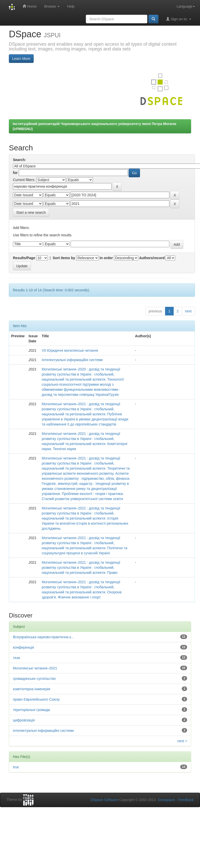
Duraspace (166, 800)
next (188, 311)
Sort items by (64, 258)
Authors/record (152, 258)
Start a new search (31, 212)
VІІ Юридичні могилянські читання (70, 350)
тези (16, 658)
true (16, 767)
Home (29, 6)
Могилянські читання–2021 (35, 668)
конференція (23, 647)
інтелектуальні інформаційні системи (43, 731)
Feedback (186, 800)
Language (186, 6)
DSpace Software (104, 800)
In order (106, 258)
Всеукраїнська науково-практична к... (43, 637)
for (15, 173)
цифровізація (24, 720)
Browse (52, 6)
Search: (19, 160)
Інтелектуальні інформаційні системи (72, 360)
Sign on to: (179, 19)
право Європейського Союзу (36, 699)
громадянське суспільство (34, 679)
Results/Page (24, 258)
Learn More (21, 59)
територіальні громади (32, 710)
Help (71, 6)
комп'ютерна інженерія (32, 689)
